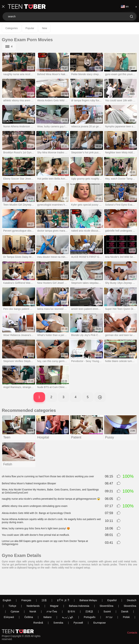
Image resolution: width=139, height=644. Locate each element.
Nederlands (33, 586)
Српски (15, 591)
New (45, 28)
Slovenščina (106, 586)
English (7, 580)
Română (38, 602)
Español (112, 580)
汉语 (44, 580)
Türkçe (12, 586)
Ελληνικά (9, 597)
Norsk (33, 591)
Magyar (54, 586)
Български (99, 602)
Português (90, 597)
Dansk (125, 591)
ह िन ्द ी (63, 580)
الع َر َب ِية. (68, 597)
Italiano (48, 597)
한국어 (71, 591)
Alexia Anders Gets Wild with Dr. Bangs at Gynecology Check (36, 513)
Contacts (132, 612)
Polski (126, 597)
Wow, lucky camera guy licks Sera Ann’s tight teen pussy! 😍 (36, 528)
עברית (109, 597)
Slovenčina (130, 586)
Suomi (107, 591)
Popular (30, 28)
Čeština (29, 597)
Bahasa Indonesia (79, 586)
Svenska (58, 602)
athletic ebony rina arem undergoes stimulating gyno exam (35, 506)
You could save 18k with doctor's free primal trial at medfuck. (36, 535)
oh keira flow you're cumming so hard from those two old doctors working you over (48, 476)
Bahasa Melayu (88, 580)
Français (26, 580)
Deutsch (132, 580)
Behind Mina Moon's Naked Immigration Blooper (29, 483)
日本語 (89, 591)
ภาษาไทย (52, 591)
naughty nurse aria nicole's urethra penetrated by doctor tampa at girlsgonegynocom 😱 (51, 499)
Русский (78, 602)
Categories (12, 28)
